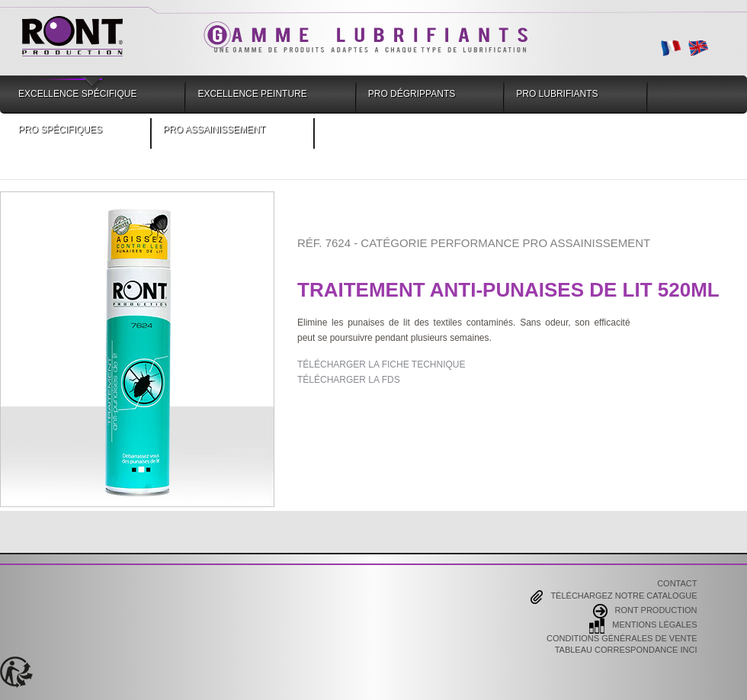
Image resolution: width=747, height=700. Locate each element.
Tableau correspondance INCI (626, 650)
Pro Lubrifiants (557, 94)
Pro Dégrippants (412, 94)
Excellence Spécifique (77, 94)
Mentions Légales (643, 626)
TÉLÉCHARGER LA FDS (349, 380)
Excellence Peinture (252, 94)
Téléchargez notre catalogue (614, 597)
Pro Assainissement (214, 130)
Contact (677, 584)
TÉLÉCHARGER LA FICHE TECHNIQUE (382, 364)
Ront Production (645, 611)
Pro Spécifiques (60, 130)
